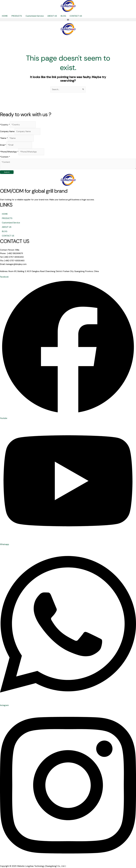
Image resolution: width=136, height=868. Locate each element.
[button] (68, 20)
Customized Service (35, 16)
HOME (5, 16)
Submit (7, 172)
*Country (5, 125)
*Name (4, 138)
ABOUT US (52, 16)
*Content (5, 157)
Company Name (7, 131)
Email (3, 145)
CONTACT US (76, 16)
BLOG (63, 16)
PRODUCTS (17, 16)
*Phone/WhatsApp (9, 152)
